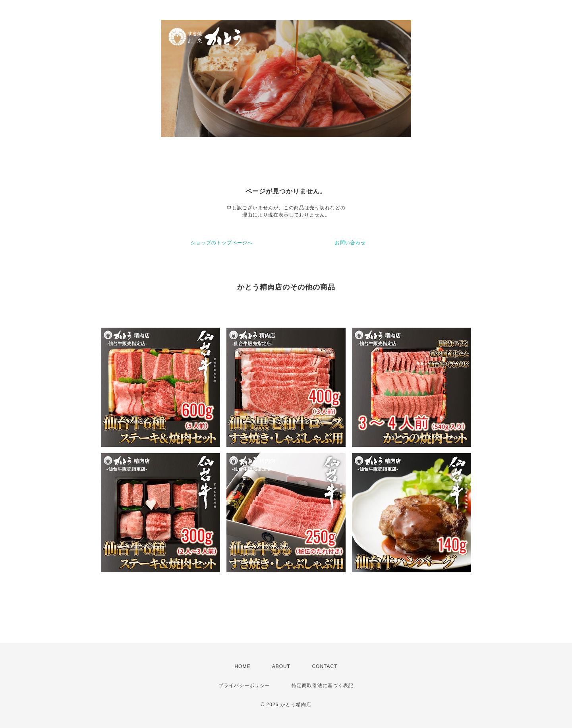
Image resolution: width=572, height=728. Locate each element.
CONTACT (325, 666)
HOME (242, 666)
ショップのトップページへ (222, 243)
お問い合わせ (350, 243)
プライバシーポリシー (244, 686)
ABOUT (281, 666)
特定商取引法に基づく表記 (323, 686)
